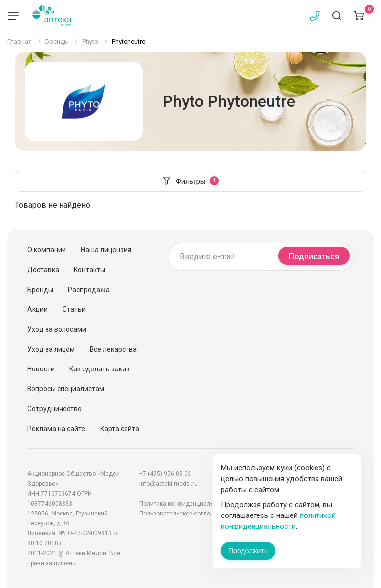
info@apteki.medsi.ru (169, 484)
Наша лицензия (106, 250)
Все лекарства (113, 349)
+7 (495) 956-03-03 (165, 474)
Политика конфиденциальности (185, 504)
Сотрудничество (55, 409)
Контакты (90, 270)
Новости (41, 369)
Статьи (74, 309)
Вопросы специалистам (66, 389)
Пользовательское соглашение (184, 514)
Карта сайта (120, 429)
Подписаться (314, 257)
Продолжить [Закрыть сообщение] (248, 551)
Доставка (43, 270)
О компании (47, 250)
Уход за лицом (51, 349)
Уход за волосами (57, 329)
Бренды (40, 290)
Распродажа (89, 290)
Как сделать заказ (99, 369)
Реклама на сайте (56, 429)
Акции (37, 309)
